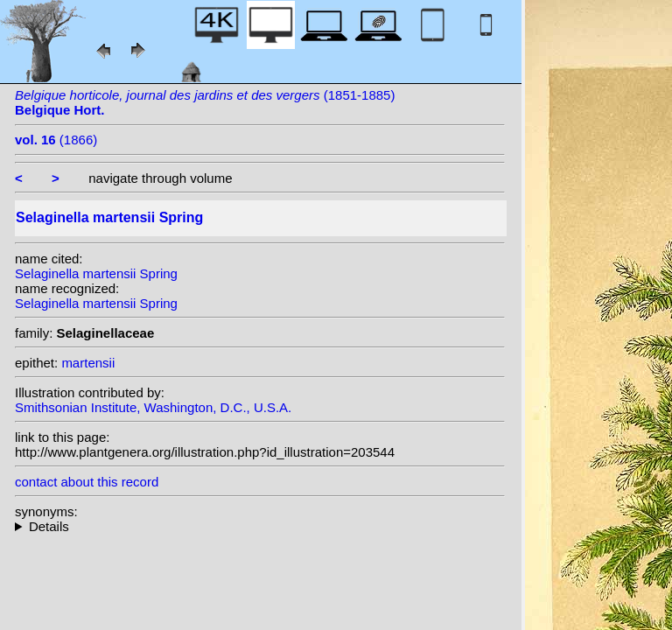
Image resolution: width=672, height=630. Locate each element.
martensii (88, 363)
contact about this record (87, 482)
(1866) (56, 140)
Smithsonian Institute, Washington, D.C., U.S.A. (153, 407)
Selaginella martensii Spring (96, 273)
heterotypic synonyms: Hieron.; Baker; (260, 526)
